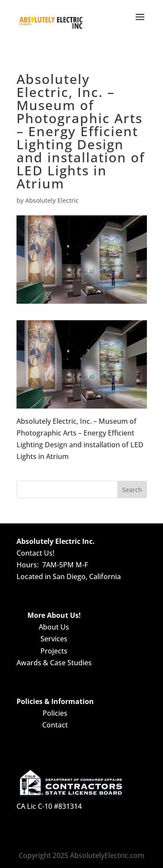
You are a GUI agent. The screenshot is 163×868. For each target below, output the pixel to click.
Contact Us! (35, 553)
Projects (54, 651)
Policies (55, 713)
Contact (55, 725)
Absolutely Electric (52, 200)
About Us (54, 627)
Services (54, 639)
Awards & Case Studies (54, 663)
